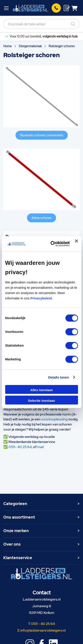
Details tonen (58, 377)
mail (40, 447)
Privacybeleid (41, 298)
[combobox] (41, 24)
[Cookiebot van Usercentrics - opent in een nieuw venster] (52, 244)
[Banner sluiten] (76, 244)
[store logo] (30, 8)
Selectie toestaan (41, 401)
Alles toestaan (42, 390)
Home (8, 46)
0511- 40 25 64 (20, 447)
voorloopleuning (54, 419)
